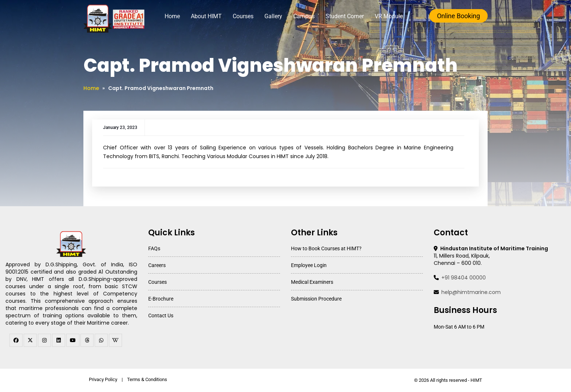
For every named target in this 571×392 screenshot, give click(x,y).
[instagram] (44, 340)
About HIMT (206, 16)
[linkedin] (59, 340)
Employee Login (309, 265)
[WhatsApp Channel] (101, 340)
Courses (243, 16)
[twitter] (30, 340)
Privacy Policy (103, 379)
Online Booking (458, 16)
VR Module (389, 16)
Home (172, 16)
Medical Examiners (312, 282)
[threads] (87, 340)
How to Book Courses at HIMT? (326, 248)
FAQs (154, 248)
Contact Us (161, 315)
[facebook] (16, 340)
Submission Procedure (316, 299)
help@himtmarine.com (471, 292)
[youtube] (73, 340)
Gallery (273, 16)
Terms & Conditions (147, 379)
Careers (157, 265)
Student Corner (345, 16)
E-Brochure (161, 299)
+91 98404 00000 (464, 278)
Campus (304, 16)
